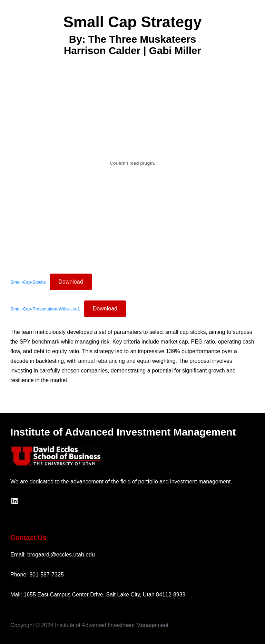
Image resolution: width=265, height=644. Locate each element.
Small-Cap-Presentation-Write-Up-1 (45, 309)
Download (71, 282)
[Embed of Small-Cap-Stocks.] (132, 163)
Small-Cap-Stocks (28, 282)
